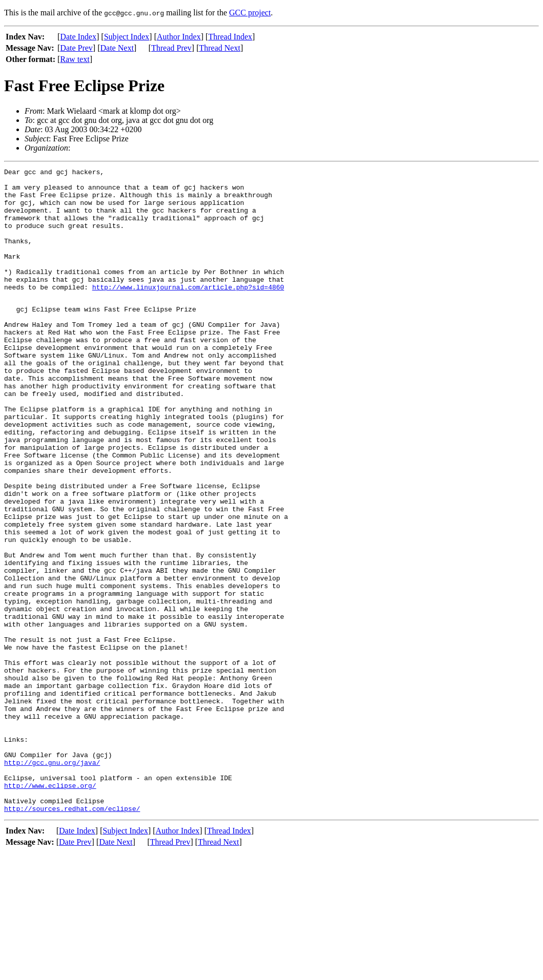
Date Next (117, 48)
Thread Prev (172, 48)
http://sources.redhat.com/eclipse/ (72, 936)
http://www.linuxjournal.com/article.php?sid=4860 (188, 311)
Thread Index (230, 37)
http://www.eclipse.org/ (50, 908)
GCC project (250, 13)
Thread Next (219, 48)
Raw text (75, 59)
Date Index (78, 37)
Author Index (179, 37)
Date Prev (76, 48)
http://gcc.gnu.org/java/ (52, 881)
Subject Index (127, 37)
